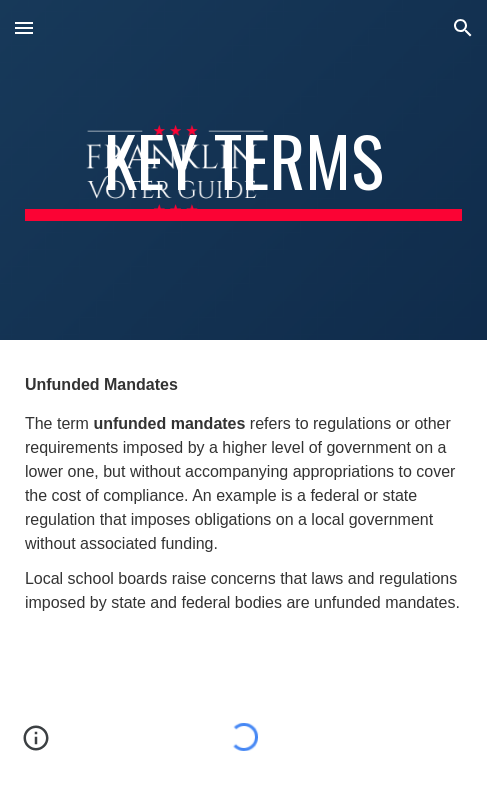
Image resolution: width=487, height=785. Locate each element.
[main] (243, 170)
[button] (24, 27)
